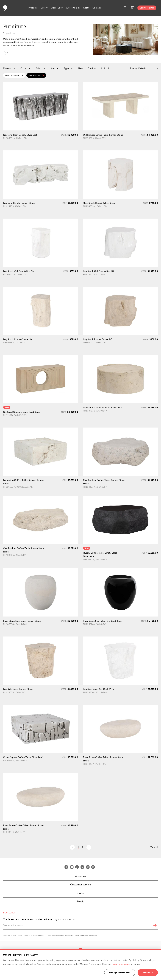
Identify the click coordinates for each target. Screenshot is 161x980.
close (22, 75)
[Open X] (93, 867)
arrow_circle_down (6, 53)
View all (154, 847)
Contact (97, 8)
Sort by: (134, 68)
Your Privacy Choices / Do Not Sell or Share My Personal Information (73, 935)
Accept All (148, 973)
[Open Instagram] (88, 867)
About (86, 8)
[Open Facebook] (66, 867)
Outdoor (92, 68)
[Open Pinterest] (77, 867)
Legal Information (121, 964)
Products (33, 8)
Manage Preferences (120, 973)
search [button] (125, 8)
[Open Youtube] (72, 867)
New (80, 68)
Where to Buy (73, 8)
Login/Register (147, 8)
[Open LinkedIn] (82, 867)
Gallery (44, 8)
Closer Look (57, 8)
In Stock (105, 68)
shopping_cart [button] (132, 8)
